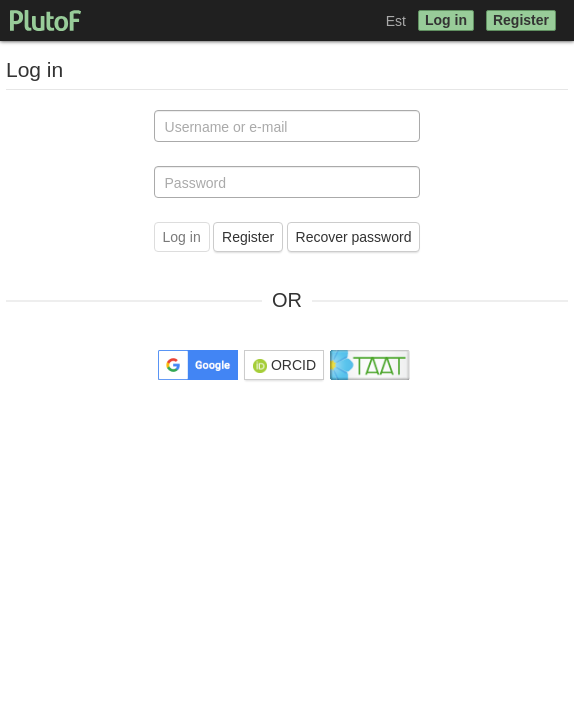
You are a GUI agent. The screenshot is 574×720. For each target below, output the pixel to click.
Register (521, 20)
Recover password (354, 237)
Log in (446, 20)
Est (396, 21)
